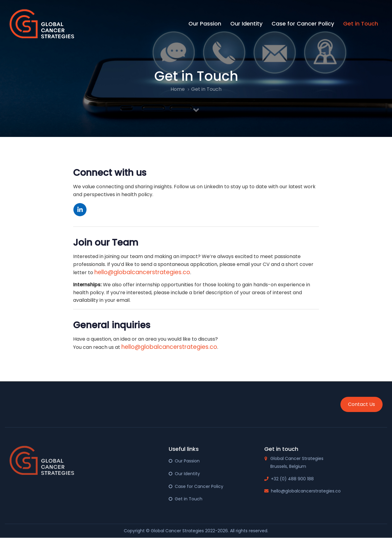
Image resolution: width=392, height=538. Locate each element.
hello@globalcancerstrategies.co (142, 272)
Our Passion (187, 461)
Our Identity (187, 474)
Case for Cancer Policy (199, 486)
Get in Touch (189, 499)
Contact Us (362, 404)
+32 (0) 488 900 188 (292, 479)
